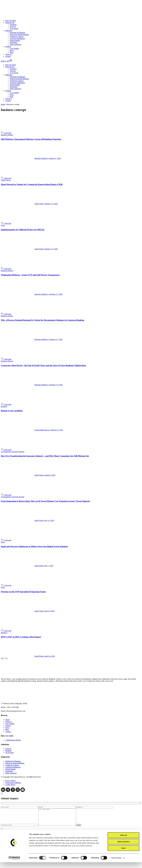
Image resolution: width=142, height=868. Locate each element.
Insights (8, 46)
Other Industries (16, 44)
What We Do (10, 23)
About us (9, 54)
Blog (11, 52)
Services (13, 27)
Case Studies (14, 48)
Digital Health (15, 41)
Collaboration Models (13, 740)
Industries (9, 31)
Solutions (13, 25)
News (12, 50)
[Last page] (7, 658)
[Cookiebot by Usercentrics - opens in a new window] (14, 864)
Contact (8, 56)
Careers (8, 726)
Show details (116, 864)
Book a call (5, 61)
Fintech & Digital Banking (19, 35)
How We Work (11, 21)
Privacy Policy (11, 781)
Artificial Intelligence (17, 39)
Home (3, 104)
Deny (124, 854)
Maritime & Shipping (17, 33)
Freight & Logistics (17, 37)
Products (8, 751)
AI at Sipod (14, 29)
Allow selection (123, 847)
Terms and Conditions (13, 783)
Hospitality (14, 42)
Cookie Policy (10, 785)
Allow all (124, 841)
